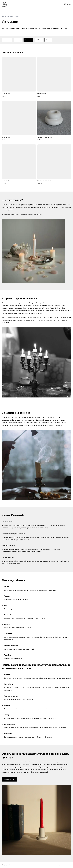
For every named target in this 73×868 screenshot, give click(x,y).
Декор (48, 40)
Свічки (39, 40)
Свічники (28, 40)
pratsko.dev (68, 865)
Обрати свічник (9, 779)
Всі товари (7, 40)
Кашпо (18, 40)
